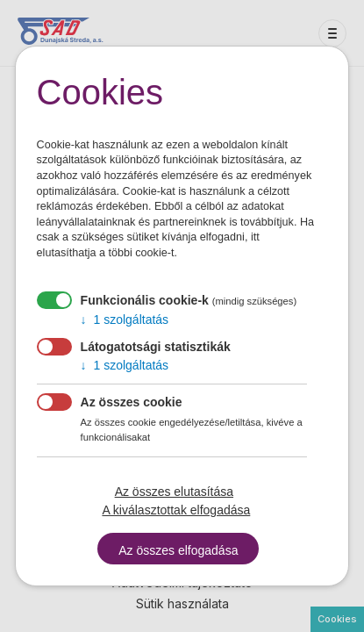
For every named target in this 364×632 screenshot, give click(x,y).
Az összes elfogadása (178, 550)
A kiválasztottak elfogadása (176, 510)
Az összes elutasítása (174, 492)
